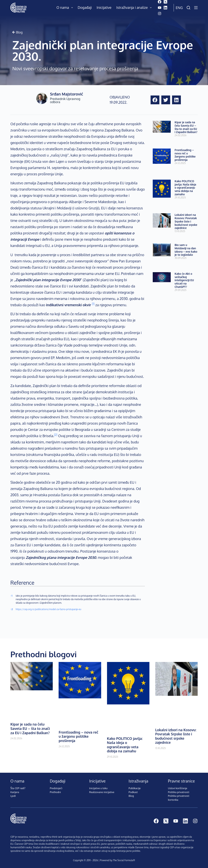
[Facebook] (160, 2)
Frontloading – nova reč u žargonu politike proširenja (185, 155)
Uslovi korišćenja (178, 788)
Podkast (133, 792)
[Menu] (196, 8)
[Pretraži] (188, 8)
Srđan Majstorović (67, 94)
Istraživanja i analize (135, 8)
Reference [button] (22, 583)
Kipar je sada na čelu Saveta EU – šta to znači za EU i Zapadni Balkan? (186, 127)
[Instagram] (160, 14)
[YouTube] (160, 8)
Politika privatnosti (179, 792)
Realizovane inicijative (102, 792)
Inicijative (104, 7)
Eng (179, 8)
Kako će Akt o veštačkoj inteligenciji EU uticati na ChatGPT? (184, 280)
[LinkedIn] (165, 8)
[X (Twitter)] (165, 2)
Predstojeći (56, 788)
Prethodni (55, 792)
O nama (65, 8)
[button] (155, 100)
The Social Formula (123, 860)
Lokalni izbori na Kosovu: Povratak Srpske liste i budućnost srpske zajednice (186, 221)
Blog (131, 796)
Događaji (85, 7)
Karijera (15, 792)
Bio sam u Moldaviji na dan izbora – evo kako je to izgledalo (186, 250)
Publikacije (135, 788)
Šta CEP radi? (18, 788)
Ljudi (13, 796)
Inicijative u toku (98, 788)
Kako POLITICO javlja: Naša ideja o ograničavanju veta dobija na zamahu (185, 188)
